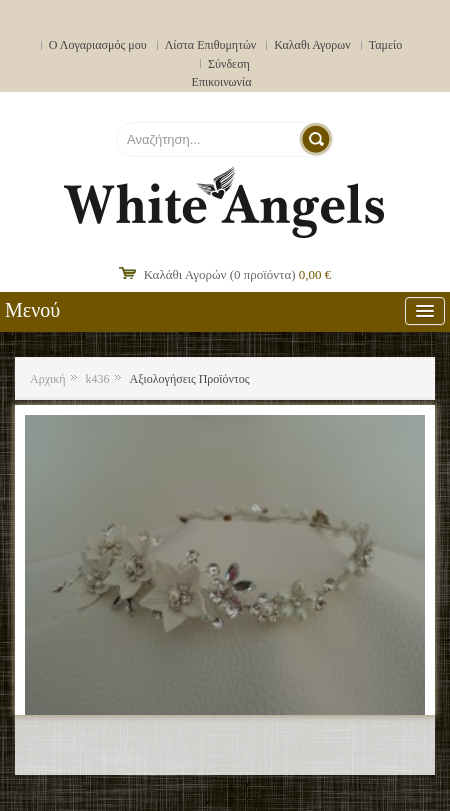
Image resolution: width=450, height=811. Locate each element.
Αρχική (48, 379)
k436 (98, 379)
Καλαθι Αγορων (312, 45)
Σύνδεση (229, 64)
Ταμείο (386, 45)
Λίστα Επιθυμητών (211, 45)
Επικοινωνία (222, 82)
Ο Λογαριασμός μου (98, 45)
